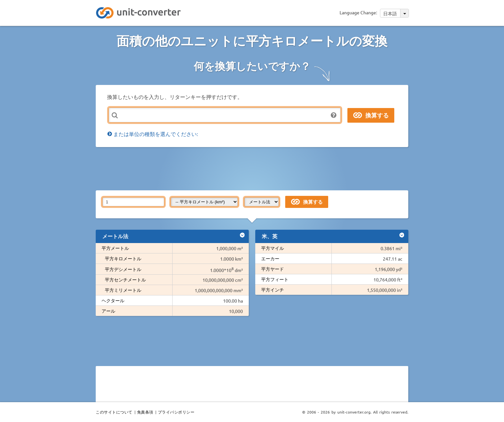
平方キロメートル (123, 258)
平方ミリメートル (123, 290)
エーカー (270, 258)
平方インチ (273, 290)
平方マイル (273, 248)
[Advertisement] (254, 168)
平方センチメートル (125, 279)
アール (108, 311)
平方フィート (275, 279)
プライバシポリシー (176, 412)
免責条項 (145, 412)
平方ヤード (273, 269)
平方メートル (115, 248)
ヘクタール (113, 300)
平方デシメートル (123, 269)
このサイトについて (114, 412)
